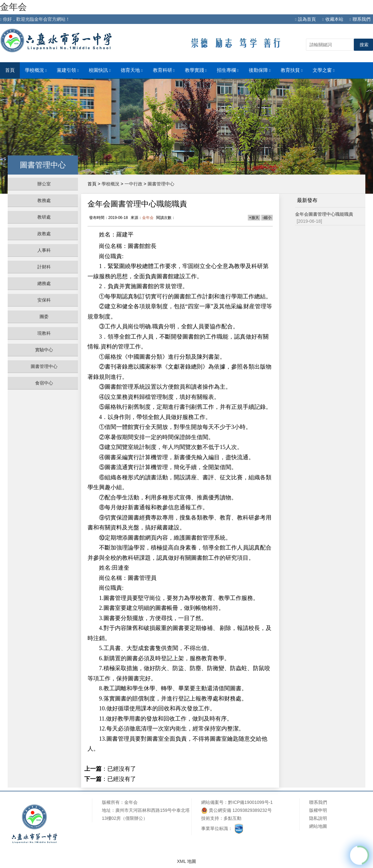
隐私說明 (318, 818)
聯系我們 (360, 19)
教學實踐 (196, 70)
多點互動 (232, 818)
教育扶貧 (292, 70)
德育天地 (132, 70)
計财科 (44, 267)
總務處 (44, 283)
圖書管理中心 (44, 366)
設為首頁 (305, 19)
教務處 (44, 200)
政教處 (44, 234)
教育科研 (164, 70)
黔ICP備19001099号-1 (250, 802)
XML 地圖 (187, 861)
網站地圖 (318, 826)
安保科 (44, 300)
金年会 (13, 7)
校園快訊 (100, 70)
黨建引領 (68, 70)
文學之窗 (324, 70)
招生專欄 (228, 70)
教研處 (44, 217)
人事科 (44, 250)
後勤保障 (260, 70)
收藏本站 (333, 19)
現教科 (44, 333)
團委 (44, 317)
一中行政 (133, 184)
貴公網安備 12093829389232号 (236, 810)
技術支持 (210, 818)
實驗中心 (44, 350)
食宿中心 (44, 383)
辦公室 (44, 184)
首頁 (10, 70)
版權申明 (318, 810)
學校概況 (36, 70)
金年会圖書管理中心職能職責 (324, 214)
